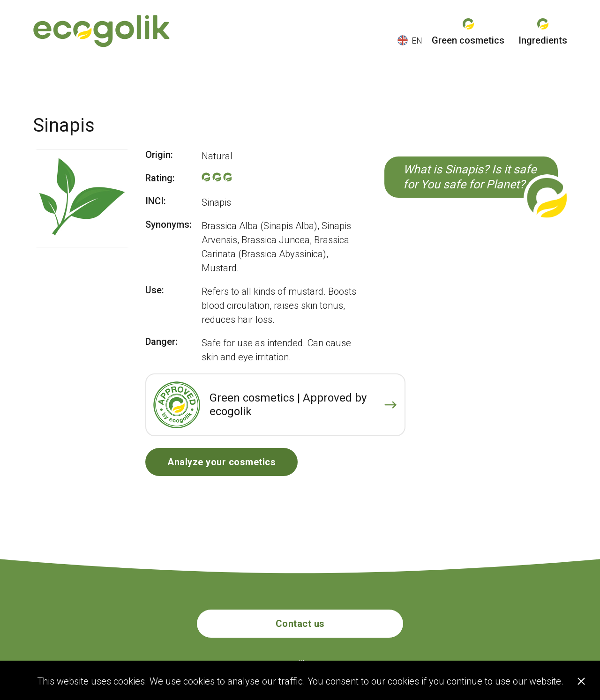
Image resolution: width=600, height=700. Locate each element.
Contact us (300, 624)
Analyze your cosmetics (221, 462)
